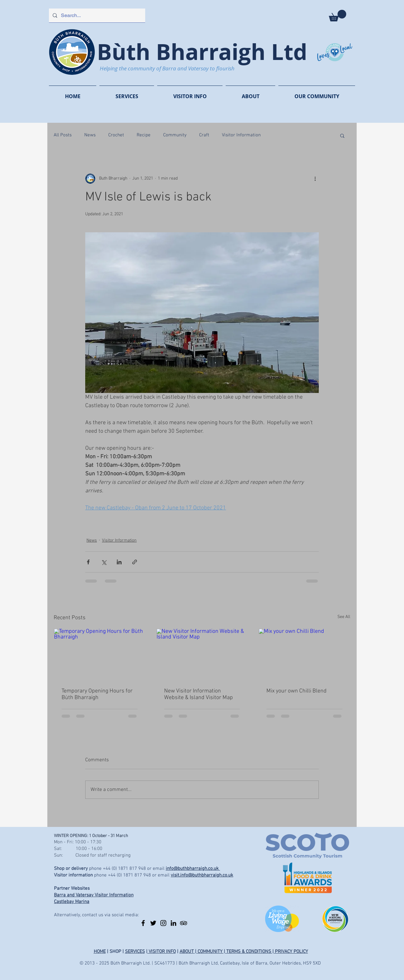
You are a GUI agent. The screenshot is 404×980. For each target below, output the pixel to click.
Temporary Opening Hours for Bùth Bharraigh (97, 694)
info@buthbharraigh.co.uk (193, 869)
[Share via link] (135, 562)
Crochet (116, 135)
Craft (204, 135)
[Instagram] (163, 923)
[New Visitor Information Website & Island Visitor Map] (202, 654)
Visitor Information (241, 135)
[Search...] (96, 15)
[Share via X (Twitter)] (104, 562)
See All (344, 617)
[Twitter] (153, 923)
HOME (100, 952)
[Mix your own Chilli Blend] (304, 654)
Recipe (144, 135)
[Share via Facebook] (88, 562)
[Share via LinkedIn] (119, 562)
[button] (338, 16)
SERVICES (135, 952)
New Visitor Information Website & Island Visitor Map (199, 694)
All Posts (63, 135)
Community (175, 135)
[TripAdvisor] (184, 923)
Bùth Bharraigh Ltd (202, 52)
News (90, 135)
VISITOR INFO (162, 952)
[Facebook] (143, 923)
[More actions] (315, 179)
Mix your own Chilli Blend (297, 691)
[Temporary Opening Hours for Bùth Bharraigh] (100, 654)
